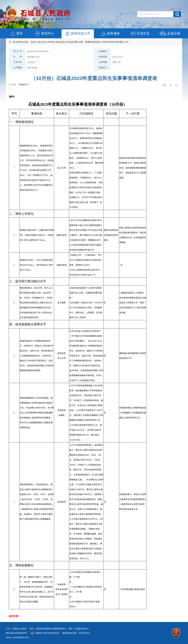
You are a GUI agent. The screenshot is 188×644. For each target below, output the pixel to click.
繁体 (173, 9)
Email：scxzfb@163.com (17, 637)
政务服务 (111, 34)
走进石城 (170, 34)
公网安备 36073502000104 (47, 633)
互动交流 (140, 34)
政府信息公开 (78, 34)
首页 (16, 34)
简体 (180, 9)
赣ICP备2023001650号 (16, 633)
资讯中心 (45, 34)
